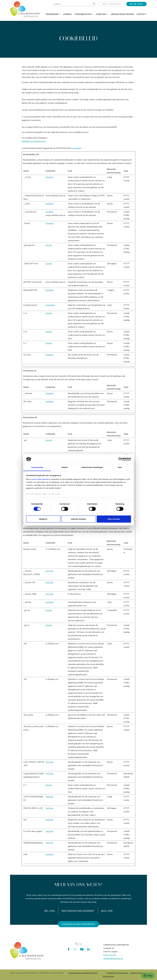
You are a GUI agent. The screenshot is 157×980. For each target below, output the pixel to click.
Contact (141, 14)
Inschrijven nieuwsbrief (78, 911)
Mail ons (107, 911)
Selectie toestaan (79, 519)
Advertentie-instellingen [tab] (92, 467)
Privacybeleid (92, 973)
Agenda (67, 14)
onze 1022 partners (41, 479)
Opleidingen (52, 14)
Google (49, 245)
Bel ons (50, 911)
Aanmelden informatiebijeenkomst (78, 924)
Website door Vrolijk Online (139, 975)
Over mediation (83, 14)
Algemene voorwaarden (108, 975)
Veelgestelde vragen (122, 14)
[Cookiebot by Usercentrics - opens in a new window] (120, 459)
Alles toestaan (114, 519)
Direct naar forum (111, 4)
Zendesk (50, 177)
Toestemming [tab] (37, 467)
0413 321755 (110, 955)
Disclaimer (83, 973)
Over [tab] (120, 467)
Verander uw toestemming (34, 141)
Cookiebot (76, 148)
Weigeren (43, 519)
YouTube (49, 571)
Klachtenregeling (121, 973)
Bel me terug (136, 4)
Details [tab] (65, 467)
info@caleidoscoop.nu (113, 958)
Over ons (101, 14)
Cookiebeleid (73, 973)
